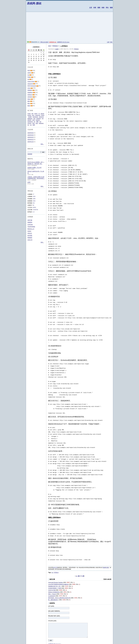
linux (33, 115)
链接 (111, 8)
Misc (29, 103)
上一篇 (78, 560)
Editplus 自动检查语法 (54, 577)
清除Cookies (67, 642)
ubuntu (42, 114)
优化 (33, 123)
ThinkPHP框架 (31, 227)
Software (30, 95)
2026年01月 (31, 139)
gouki (57, 49)
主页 (91, 8)
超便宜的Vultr (53, 42)
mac (34, 118)
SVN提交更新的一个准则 (55, 573)
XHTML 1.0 (61, 642)
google (29, 115)
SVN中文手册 (52, 575)
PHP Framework (32, 86)
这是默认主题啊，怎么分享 (34, 168)
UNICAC (30, 233)
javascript (38, 115)
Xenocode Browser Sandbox (56, 567)
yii (39, 114)
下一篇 (82, 560)
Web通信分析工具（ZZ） (55, 571)
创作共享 (55, 552)
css (31, 125)
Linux (29, 88)
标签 (103, 8)
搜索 (99, 8)
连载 (37, 122)
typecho (38, 120)
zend (33, 120)
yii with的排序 (52, 580)
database (30, 118)
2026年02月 (31, 137)
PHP (29, 71)
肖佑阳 (30, 117)
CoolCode (30, 225)
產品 (29, 101)
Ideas (29, 99)
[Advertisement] (69, 27)
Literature (30, 97)
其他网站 (41, 635)
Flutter (29, 77)
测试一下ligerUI (52, 579)
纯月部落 (30, 236)
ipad (37, 123)
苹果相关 (55, 46)
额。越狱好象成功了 (53, 584)
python (29, 73)
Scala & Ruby (31, 81)
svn (52, 557)
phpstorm (41, 117)
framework (35, 117)
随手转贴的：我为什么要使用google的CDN (59, 582)
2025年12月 (31, 142)
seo (40, 122)
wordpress (30, 122)
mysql (29, 114)
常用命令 (56, 557)
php (32, 114)
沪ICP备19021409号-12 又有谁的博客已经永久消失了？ (86, 642)
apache (29, 120)
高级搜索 (30, 154)
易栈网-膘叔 (34, 3)
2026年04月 (31, 133)
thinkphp (39, 118)
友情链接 (29, 635)
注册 (108, 42)
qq (34, 122)
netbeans (41, 123)
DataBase (30, 92)
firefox (43, 115)
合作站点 (35, 635)
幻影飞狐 (30, 220)
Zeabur (29, 231)
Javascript (30, 84)
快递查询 (30, 222)
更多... (42, 144)
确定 (43, 152)
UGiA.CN (30, 240)
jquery (36, 114)
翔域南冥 (30, 238)
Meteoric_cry (31, 229)
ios (28, 125)
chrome (29, 123)
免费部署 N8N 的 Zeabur (63, 42)
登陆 (111, 42)
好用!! (29, 182)
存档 (95, 8)
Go (28, 75)
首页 (50, 46)
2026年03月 (31, 135)
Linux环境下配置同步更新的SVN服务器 (58, 569)
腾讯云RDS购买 (44, 42)
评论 (107, 8)
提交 (51, 625)
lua (28, 79)
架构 (34, 125)
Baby (29, 106)
